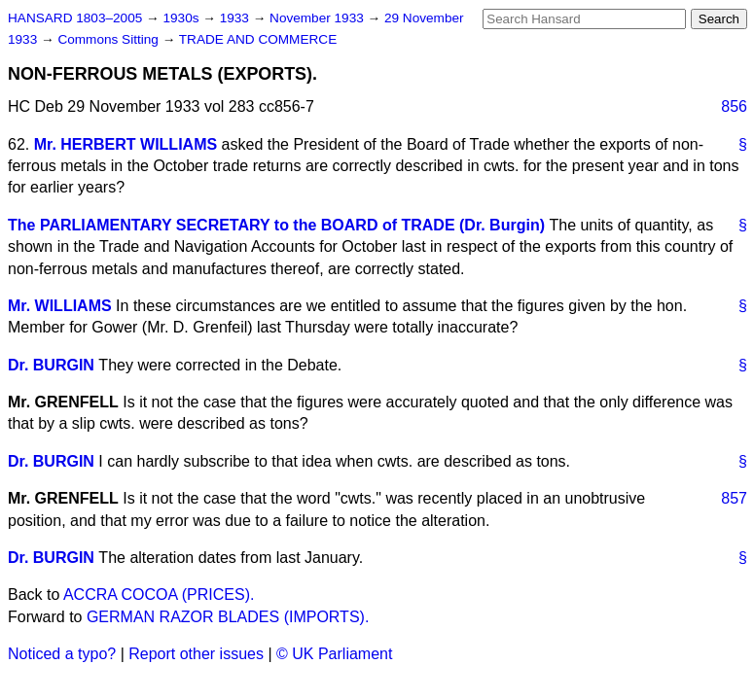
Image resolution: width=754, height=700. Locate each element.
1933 (236, 18)
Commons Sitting (109, 39)
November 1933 (319, 18)
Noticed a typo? (62, 654)
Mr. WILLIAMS (60, 306)
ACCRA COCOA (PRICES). (159, 595)
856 (734, 106)
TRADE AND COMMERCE (258, 39)
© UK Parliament (334, 654)
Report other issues (196, 654)
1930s (182, 18)
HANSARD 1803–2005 (75, 18)
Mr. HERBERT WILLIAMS (126, 144)
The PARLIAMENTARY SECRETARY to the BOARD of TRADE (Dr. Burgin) (276, 225)
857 (734, 498)
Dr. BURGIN (51, 365)
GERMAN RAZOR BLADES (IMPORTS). (228, 617)
